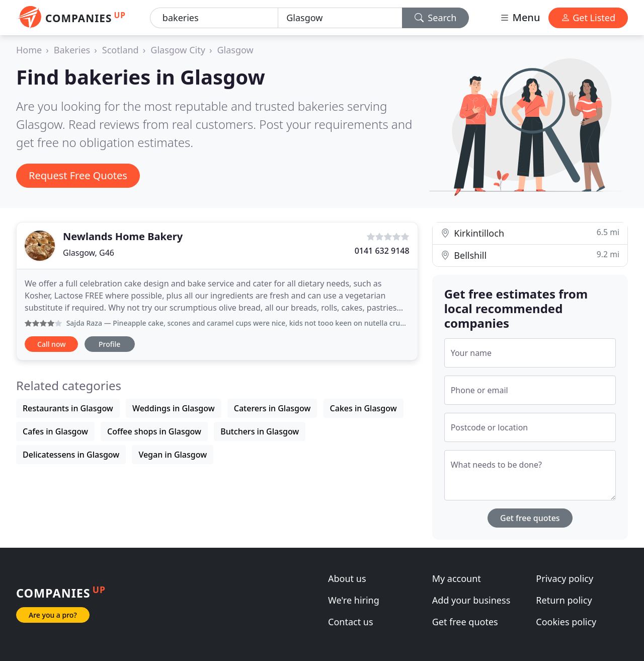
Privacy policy (565, 578)
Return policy (564, 600)
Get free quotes (530, 518)
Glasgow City (178, 50)
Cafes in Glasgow (55, 431)
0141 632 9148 (382, 251)
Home (29, 50)
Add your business (471, 600)
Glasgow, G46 (89, 253)
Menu (520, 17)
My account (457, 578)
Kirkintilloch (530, 233)
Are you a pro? (53, 615)
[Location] (340, 18)
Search (436, 18)
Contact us (351, 622)
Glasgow (235, 50)
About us (347, 578)
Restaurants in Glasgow (68, 408)
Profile (109, 344)
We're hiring (354, 600)
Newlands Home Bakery (123, 236)
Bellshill (530, 255)
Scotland (120, 50)
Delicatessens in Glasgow (71, 455)
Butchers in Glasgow (260, 431)
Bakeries (72, 50)
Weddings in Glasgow (174, 408)
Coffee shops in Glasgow (154, 431)
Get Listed (588, 18)
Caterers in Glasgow (272, 408)
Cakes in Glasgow (364, 408)
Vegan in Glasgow (173, 455)
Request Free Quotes (78, 175)
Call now (51, 344)
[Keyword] (214, 18)
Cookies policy (566, 622)
